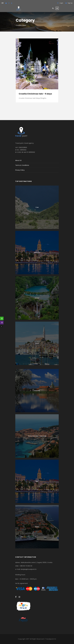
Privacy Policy (20, 170)
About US (18, 160)
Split (37, 481)
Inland (37, 298)
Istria (37, 343)
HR (3, 3)
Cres (37, 207)
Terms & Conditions (22, 165)
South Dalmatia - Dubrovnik (37, 436)
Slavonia (37, 391)
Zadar (37, 527)
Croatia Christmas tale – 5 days (35, 94)
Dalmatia (37, 253)
